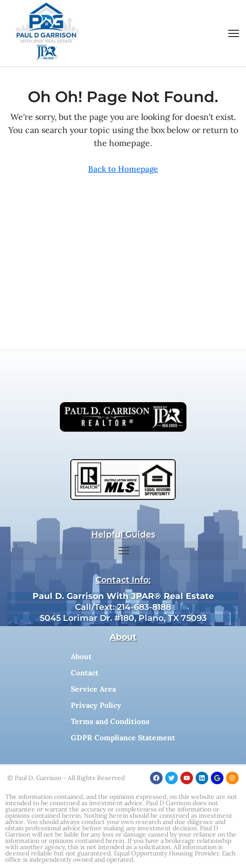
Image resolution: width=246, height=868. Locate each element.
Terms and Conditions (110, 721)
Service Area (93, 689)
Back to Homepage (123, 169)
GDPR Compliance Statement (123, 738)
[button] (234, 34)
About (81, 656)
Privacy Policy (96, 705)
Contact (85, 673)
